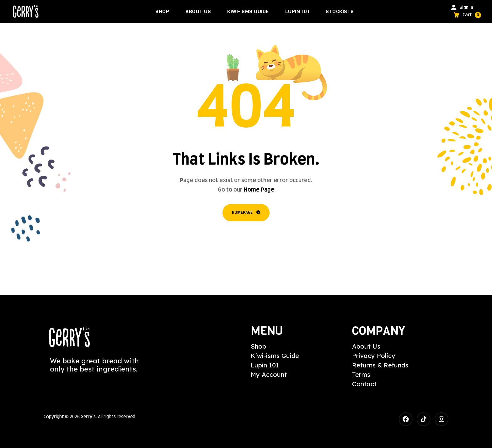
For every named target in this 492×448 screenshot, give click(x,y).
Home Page (259, 190)
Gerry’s (88, 417)
